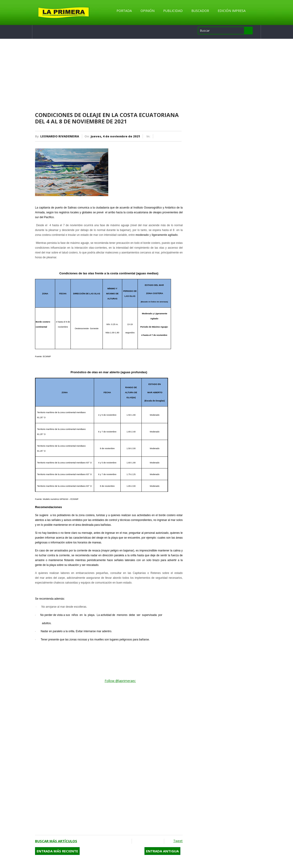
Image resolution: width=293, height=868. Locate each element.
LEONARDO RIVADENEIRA (60, 136)
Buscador (200, 11)
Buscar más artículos (56, 841)
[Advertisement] (109, 75)
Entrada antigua (162, 851)
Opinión (148, 11)
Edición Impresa (232, 11)
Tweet (178, 841)
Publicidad (173, 11)
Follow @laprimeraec (120, 681)
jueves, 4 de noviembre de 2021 (115, 136)
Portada (124, 11)
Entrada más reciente (57, 851)
